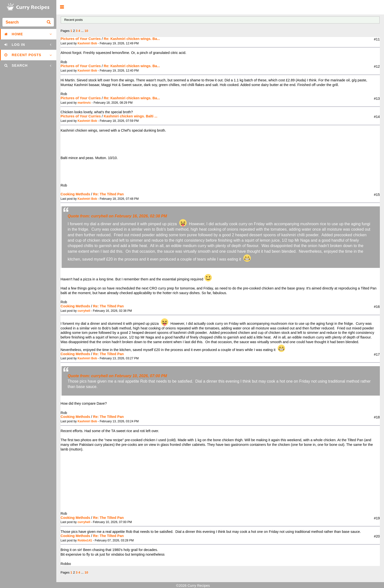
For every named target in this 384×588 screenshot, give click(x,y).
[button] (62, 7)
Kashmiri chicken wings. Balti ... (130, 116)
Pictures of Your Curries (81, 39)
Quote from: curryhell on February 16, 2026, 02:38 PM (117, 216)
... (83, 31)
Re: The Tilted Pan (108, 194)
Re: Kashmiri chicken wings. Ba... (132, 39)
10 (86, 31)
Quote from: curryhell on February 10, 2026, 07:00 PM (117, 376)
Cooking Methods (75, 194)
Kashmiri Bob (87, 43)
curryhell (84, 311)
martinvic (84, 103)
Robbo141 (85, 540)
